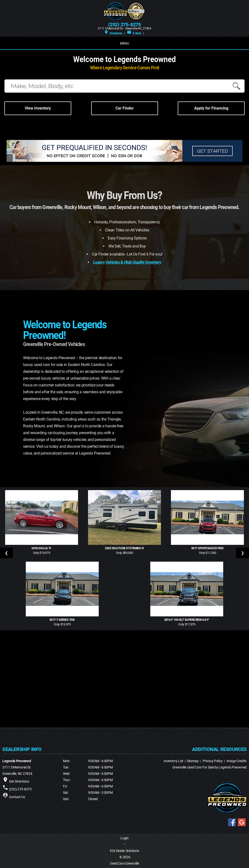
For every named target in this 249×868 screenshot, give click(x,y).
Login (124, 838)
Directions (113, 33)
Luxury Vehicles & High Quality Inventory (127, 262)
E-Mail (134, 33)
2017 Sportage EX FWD (208, 548)
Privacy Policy (213, 761)
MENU (124, 43)
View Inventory (38, 108)
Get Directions (19, 781)
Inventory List (173, 761)
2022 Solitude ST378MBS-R (124, 548)
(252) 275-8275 (124, 25)
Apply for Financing (211, 108)
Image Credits (237, 761)
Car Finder (125, 108)
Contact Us (17, 797)
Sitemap (193, 761)
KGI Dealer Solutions (124, 851)
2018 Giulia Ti (41, 548)
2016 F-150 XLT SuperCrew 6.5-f (187, 620)
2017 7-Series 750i (62, 620)
